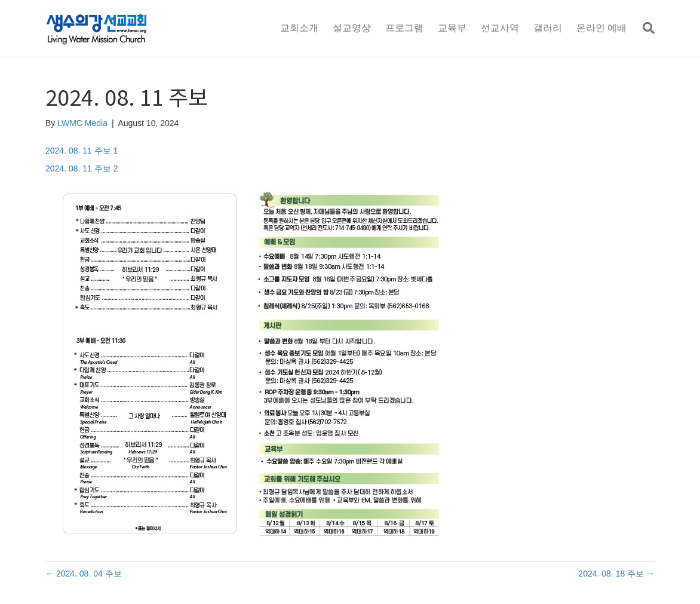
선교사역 (500, 28)
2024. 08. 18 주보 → (616, 574)
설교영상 (352, 28)
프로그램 (404, 28)
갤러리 (548, 28)
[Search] (644, 28)
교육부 (452, 28)
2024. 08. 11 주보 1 (82, 151)
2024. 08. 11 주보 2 (82, 168)
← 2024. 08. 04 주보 (84, 574)
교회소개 (299, 28)
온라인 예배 (601, 28)
